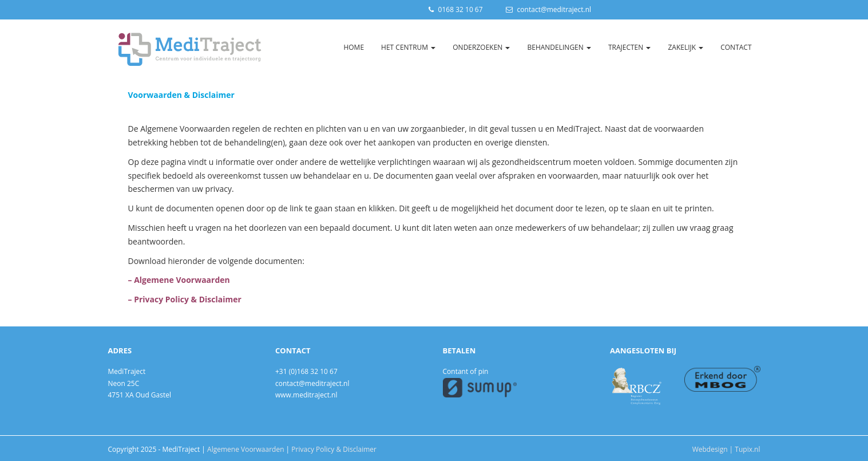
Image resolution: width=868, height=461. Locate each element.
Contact (736, 47)
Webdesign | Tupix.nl (726, 449)
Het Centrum (408, 47)
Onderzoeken (481, 47)
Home (354, 47)
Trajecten (629, 47)
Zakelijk (685, 47)
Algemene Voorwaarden (245, 449)
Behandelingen (559, 47)
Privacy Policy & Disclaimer (334, 449)
